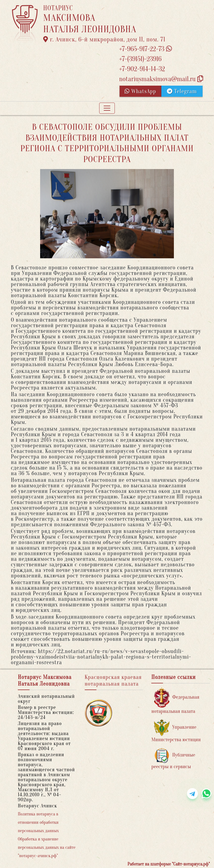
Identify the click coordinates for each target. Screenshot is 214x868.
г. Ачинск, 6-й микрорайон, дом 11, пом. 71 (104, 39)
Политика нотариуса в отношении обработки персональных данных (38, 822)
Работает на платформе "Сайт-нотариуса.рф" (169, 864)
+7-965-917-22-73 (145, 49)
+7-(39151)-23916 (140, 59)
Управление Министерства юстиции (176, 731)
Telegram (182, 91)
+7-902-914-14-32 (142, 69)
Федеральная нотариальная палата (175, 701)
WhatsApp (140, 91)
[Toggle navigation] (107, 108)
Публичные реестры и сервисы (173, 759)
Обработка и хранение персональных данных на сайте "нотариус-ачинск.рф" (47, 847)
